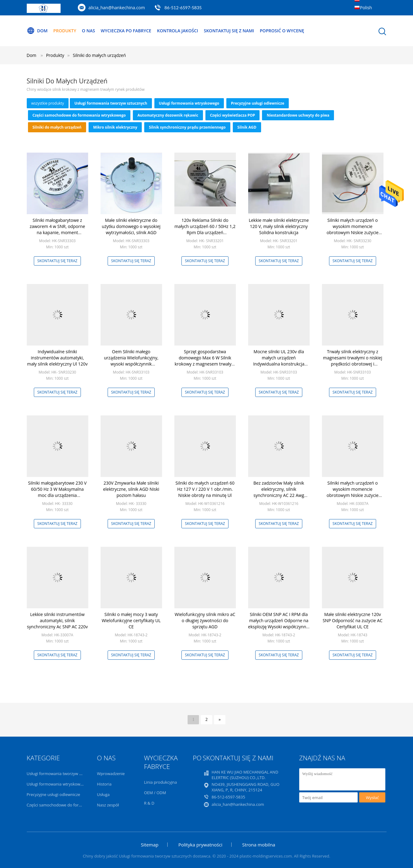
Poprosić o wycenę (282, 31)
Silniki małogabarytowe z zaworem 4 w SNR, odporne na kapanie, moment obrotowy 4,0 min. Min (57, 229)
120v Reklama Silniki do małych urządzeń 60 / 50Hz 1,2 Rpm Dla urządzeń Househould (205, 229)
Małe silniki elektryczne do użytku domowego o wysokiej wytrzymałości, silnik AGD (131, 226)
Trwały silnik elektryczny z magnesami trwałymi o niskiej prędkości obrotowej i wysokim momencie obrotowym (353, 364)
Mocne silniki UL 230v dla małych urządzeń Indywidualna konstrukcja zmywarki (279, 361)
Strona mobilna (259, 845)
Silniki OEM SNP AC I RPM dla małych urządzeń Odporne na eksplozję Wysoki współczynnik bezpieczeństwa (279, 624)
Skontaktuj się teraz (57, 261)
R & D (149, 803)
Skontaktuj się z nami (229, 31)
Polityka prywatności (200, 845)
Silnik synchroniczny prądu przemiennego (187, 127)
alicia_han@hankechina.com (117, 8)
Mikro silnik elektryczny (115, 127)
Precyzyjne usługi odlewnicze (258, 103)
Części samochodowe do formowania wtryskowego (79, 115)
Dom (37, 31)
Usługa (103, 794)
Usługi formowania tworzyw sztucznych (111, 103)
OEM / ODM (155, 793)
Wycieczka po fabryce (126, 31)
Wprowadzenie (111, 774)
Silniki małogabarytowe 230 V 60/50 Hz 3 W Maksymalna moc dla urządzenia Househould (57, 492)
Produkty (65, 31)
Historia (104, 784)
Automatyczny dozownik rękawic (168, 115)
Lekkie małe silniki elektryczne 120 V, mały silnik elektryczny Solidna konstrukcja (279, 226)
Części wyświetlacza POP (233, 115)
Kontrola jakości (178, 31)
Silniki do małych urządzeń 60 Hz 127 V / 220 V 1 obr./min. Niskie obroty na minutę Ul (205, 489)
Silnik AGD (247, 127)
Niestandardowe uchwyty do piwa (298, 115)
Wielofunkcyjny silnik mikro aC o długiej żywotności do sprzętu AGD (205, 620)
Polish (366, 8)
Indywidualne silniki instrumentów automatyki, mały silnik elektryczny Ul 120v (57, 358)
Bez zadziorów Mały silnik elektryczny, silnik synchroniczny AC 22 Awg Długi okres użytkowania (279, 492)
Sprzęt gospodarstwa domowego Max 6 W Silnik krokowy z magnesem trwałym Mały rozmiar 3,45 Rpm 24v (205, 361)
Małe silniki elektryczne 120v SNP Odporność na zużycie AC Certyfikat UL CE (353, 620)
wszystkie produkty (48, 103)
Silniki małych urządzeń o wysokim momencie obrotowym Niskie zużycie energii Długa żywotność (353, 229)
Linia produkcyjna (160, 782)
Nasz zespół (108, 805)
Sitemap (150, 845)
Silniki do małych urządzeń (99, 55)
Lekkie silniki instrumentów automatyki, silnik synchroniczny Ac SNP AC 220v (57, 620)
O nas (88, 31)
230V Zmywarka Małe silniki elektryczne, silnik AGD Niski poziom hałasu (131, 489)
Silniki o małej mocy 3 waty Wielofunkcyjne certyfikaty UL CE (131, 620)
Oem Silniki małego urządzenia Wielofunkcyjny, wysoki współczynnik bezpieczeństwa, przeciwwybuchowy (131, 364)
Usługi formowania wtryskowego (189, 103)
